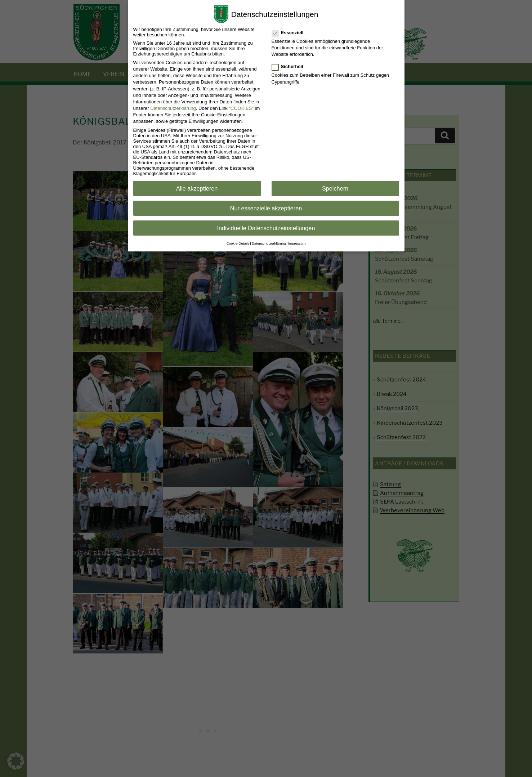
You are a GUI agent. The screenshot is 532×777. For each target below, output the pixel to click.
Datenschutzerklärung (173, 108)
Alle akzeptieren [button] (197, 188)
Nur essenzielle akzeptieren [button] (266, 208)
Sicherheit (288, 66)
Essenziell (288, 33)
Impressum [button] (297, 243)
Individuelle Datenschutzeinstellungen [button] (266, 228)
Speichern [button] (335, 188)
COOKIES (241, 108)
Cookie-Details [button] (238, 243)
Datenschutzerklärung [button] (269, 243)
